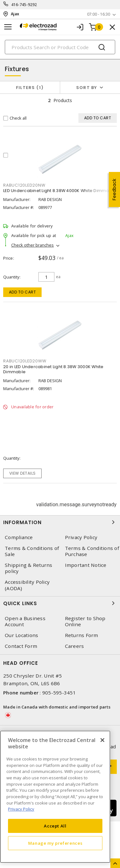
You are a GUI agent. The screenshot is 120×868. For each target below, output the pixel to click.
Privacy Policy (81, 537)
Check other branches (32, 245)
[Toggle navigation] (8, 27)
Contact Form (21, 646)
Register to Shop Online (85, 621)
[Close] (102, 740)
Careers (75, 646)
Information (60, 522)
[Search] (60, 47)
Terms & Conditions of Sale (32, 551)
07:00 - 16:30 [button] (99, 14)
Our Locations (21, 635)
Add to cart (23, 292)
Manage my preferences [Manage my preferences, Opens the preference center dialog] (55, 843)
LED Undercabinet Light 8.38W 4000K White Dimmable (60, 191)
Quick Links (60, 603)
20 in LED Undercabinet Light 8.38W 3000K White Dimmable (53, 369)
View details (23, 473)
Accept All (55, 826)
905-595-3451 (59, 693)
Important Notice (86, 565)
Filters (30, 88)
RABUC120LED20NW (24, 185)
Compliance (19, 537)
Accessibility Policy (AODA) (27, 585)
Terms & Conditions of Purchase (92, 551)
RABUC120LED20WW (25, 361)
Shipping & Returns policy (29, 568)
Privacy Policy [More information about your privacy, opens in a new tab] (21, 809)
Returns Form (82, 635)
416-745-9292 (24, 5)
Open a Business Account (25, 621)
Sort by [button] (87, 88)
